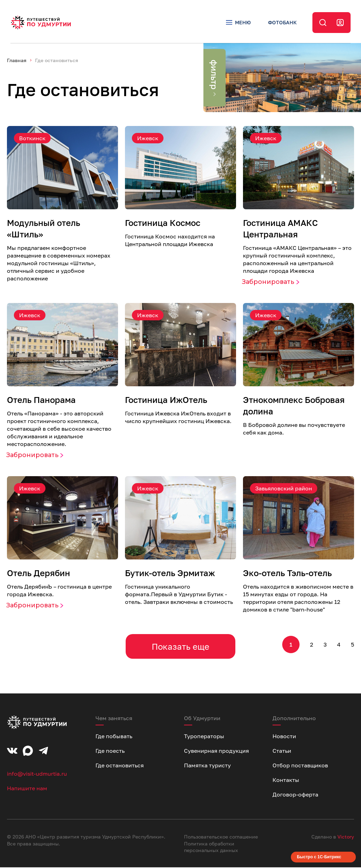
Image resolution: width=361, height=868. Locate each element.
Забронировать (268, 283)
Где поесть (110, 751)
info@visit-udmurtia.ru (37, 774)
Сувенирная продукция (216, 751)
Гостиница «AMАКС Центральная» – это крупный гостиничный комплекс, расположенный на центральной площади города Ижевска (297, 260)
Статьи (282, 751)
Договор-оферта (295, 795)
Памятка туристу (207, 766)
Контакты (286, 781)
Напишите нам (27, 789)
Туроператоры (204, 737)
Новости (284, 737)
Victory (346, 837)
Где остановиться (120, 766)
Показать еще (180, 647)
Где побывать (114, 737)
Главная (17, 61)
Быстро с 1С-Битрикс (319, 858)
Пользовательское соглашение (221, 837)
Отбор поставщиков (300, 766)
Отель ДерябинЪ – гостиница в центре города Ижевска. (59, 591)
